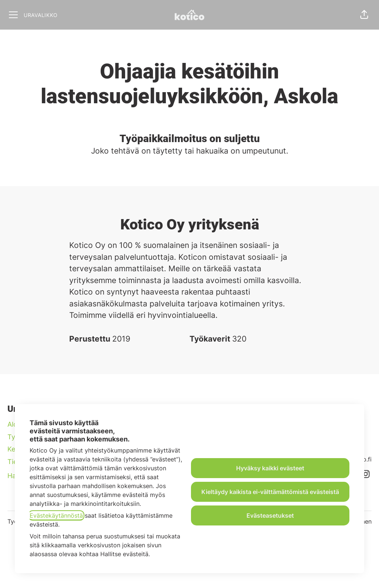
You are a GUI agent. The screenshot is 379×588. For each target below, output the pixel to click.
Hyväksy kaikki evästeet (270, 468)
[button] (364, 15)
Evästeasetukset (270, 515)
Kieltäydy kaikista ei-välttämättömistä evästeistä (270, 492)
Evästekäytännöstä (56, 515)
